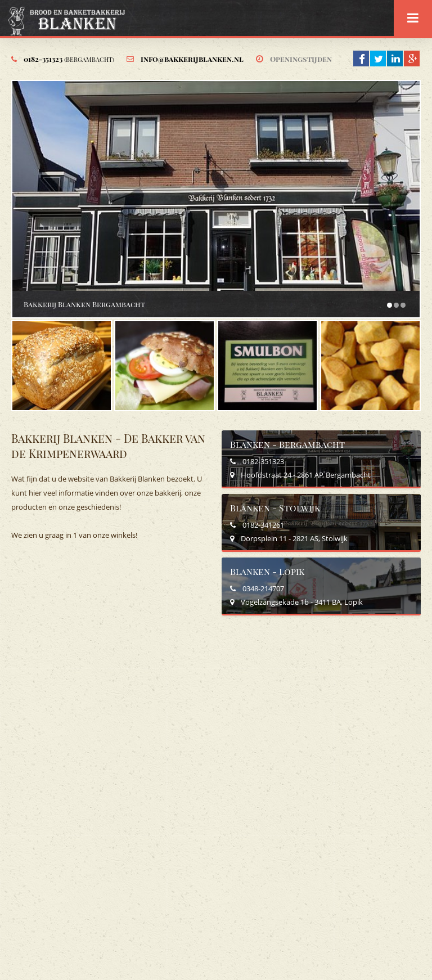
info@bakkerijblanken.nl (192, 59)
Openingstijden (301, 59)
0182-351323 (69, 59)
